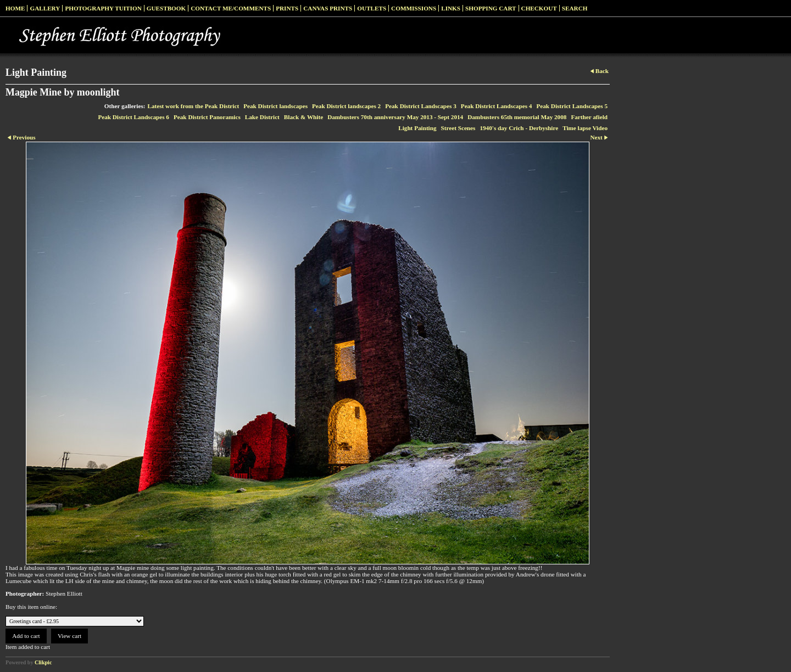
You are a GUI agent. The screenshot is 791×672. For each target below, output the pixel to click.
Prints (287, 8)
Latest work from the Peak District (194, 106)
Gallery (45, 8)
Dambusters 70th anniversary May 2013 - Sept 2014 (395, 117)
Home (15, 8)
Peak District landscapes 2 (346, 106)
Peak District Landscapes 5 (572, 106)
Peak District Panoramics (207, 117)
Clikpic (43, 662)
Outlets (372, 8)
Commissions (414, 8)
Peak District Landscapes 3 (421, 106)
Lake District (262, 117)
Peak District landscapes (275, 106)
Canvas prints (328, 8)
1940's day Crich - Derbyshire (519, 128)
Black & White (303, 117)
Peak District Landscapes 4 (497, 106)
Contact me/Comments (231, 8)
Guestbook (166, 8)
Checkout (539, 8)
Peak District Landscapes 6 (133, 117)
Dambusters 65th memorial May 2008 (517, 117)
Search (575, 8)
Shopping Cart (491, 8)
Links (451, 8)
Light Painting (417, 128)
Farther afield (589, 117)
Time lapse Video (585, 128)
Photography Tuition (103, 8)
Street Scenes (458, 128)
